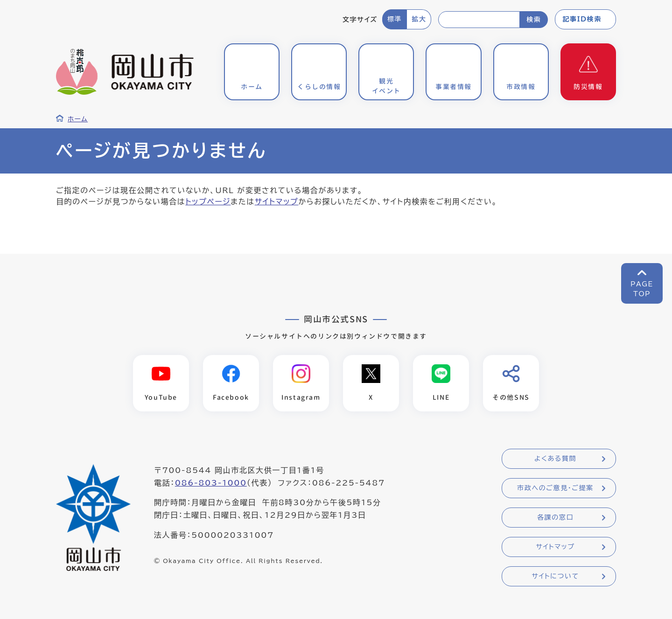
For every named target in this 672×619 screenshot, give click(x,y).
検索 (534, 20)
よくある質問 (555, 459)
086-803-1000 (211, 483)
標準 (395, 19)
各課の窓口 (555, 517)
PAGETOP (642, 289)
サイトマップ (277, 202)
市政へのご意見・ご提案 (555, 488)
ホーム (78, 119)
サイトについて (555, 576)
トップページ (208, 202)
